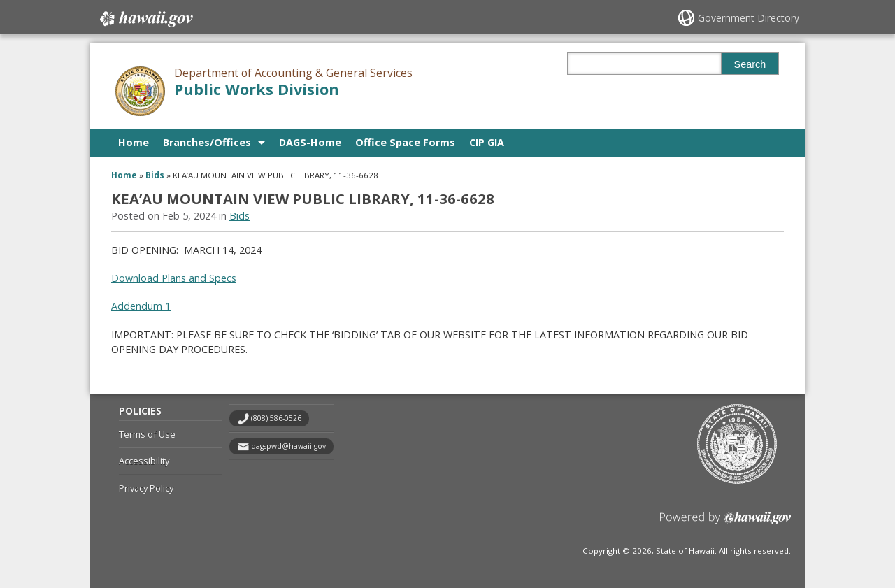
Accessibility (144, 461)
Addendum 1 (141, 306)
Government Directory (749, 18)
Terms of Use (147, 434)
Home (134, 142)
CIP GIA (487, 142)
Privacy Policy (146, 488)
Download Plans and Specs (174, 278)
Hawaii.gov (145, 19)
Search (750, 64)
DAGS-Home (310, 142)
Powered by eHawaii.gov (725, 523)
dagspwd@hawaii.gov (288, 446)
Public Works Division (257, 89)
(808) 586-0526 (276, 418)
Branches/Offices (207, 142)
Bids (155, 175)
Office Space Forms (405, 142)
